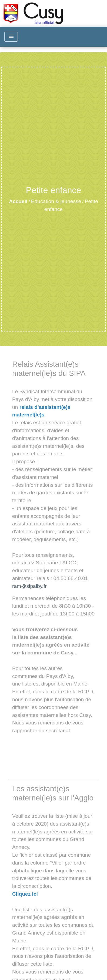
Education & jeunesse (56, 201)
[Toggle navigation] (11, 37)
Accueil (18, 201)
